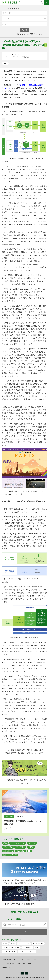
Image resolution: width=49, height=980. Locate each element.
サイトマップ (39, 963)
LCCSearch (27, 948)
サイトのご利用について (11, 963)
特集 (5, 843)
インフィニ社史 (9, 952)
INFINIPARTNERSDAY (11, 948)
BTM (5, 944)
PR (29, 851)
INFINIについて (7, 967)
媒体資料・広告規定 (9, 959)
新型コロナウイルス (27, 952)
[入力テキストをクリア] (45, 925)
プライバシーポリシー (27, 959)
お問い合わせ (27, 963)
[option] (24, 812)
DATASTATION (24, 944)
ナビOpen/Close (46, 3)
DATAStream (38, 944)
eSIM (13, 944)
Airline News (8, 851)
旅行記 (31, 847)
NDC (5, 63)
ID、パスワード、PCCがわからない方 (31, 34)
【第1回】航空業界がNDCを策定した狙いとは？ (25, 750)
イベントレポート (18, 843)
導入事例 (32, 843)
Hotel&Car (20, 851)
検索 (41, 3)
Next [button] (48, 812)
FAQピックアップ (10, 855)
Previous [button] (1, 812)
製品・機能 (8, 847)
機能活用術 (20, 847)
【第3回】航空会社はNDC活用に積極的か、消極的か (24, 753)
